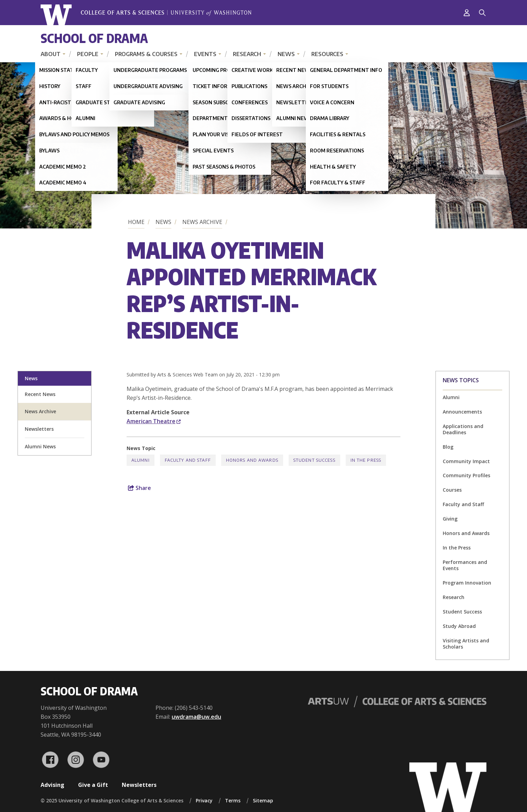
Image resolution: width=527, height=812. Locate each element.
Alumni (141, 460)
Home (136, 222)
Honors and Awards (466, 533)
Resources (327, 54)
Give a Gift (93, 785)
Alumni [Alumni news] (451, 397)
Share (139, 488)
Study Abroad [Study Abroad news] (459, 626)
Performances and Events (465, 565)
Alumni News (40, 446)
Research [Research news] (454, 597)
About (51, 54)
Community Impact (466, 461)
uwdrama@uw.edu (196, 717)
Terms (233, 800)
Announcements (462, 412)
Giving (450, 519)
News (286, 54)
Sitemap (263, 800)
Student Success (462, 612)
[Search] (482, 13)
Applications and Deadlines (463, 429)
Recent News (40, 394)
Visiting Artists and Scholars (466, 644)
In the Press (457, 548)
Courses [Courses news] (452, 490)
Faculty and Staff (463, 504)
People (88, 54)
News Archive (202, 222)
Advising (52, 785)
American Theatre (154, 421)
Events (205, 54)
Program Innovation (467, 583)
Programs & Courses (146, 54)
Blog (448, 447)
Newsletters (39, 429)
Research (247, 54)
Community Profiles (466, 475)
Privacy (204, 800)
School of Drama (94, 38)
